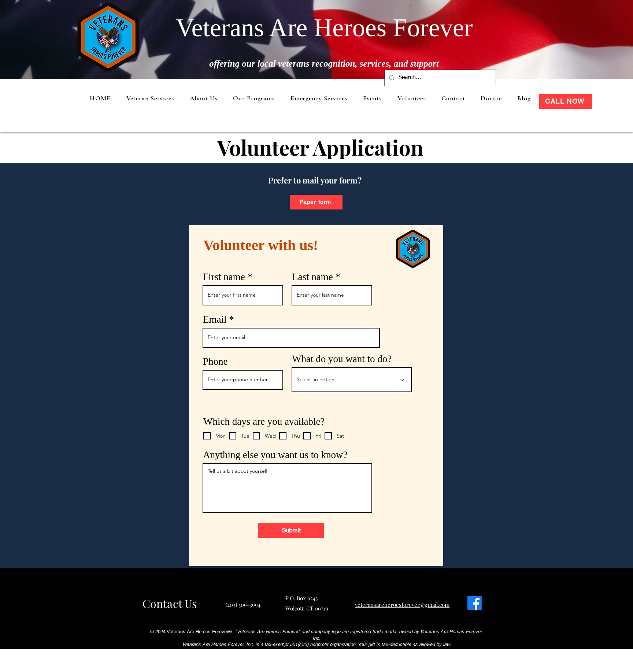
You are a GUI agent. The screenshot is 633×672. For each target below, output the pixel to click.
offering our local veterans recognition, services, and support (324, 64)
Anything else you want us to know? (275, 455)
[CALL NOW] (566, 101)
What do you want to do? (342, 359)
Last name (312, 277)
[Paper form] (316, 202)
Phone (215, 362)
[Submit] (291, 531)
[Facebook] (475, 603)
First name (224, 277)
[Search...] (439, 78)
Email (215, 320)
